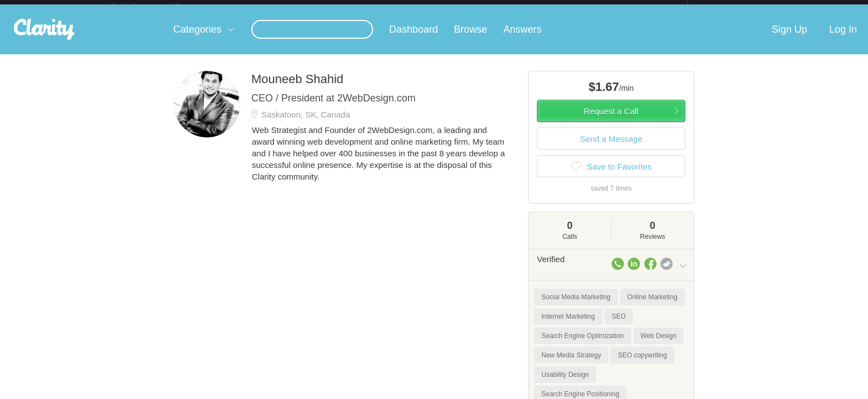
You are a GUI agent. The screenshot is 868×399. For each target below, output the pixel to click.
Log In (843, 38)
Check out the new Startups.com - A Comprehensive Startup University (567, 7)
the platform (157, 6)
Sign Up (789, 38)
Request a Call (611, 120)
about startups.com (727, 7)
